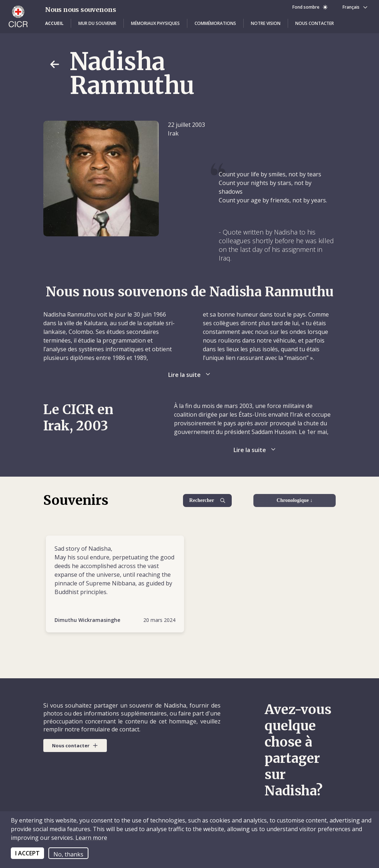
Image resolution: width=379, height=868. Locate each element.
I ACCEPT (27, 853)
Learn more (91, 838)
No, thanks (68, 854)
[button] (54, 23)
